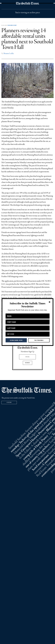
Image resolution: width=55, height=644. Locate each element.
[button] (27, 305)
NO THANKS (39, 340)
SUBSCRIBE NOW (16, 340)
